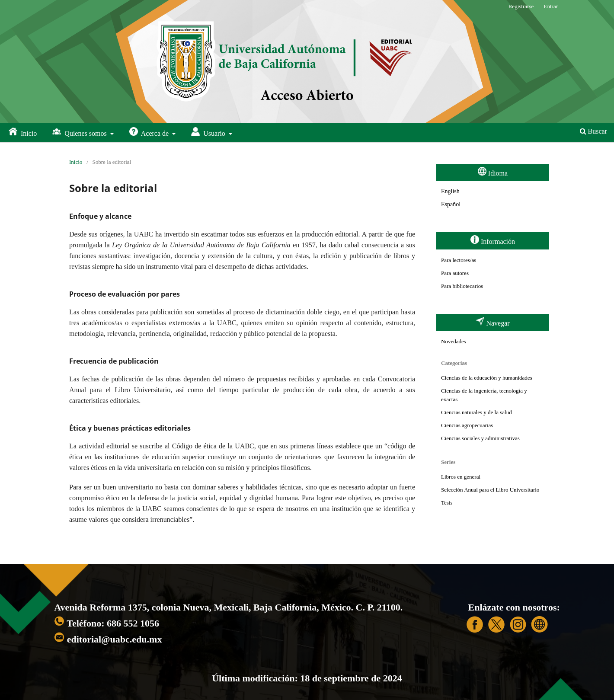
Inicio (23, 132)
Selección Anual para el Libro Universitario (490, 490)
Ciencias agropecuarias (467, 425)
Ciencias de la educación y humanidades (487, 378)
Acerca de (150, 132)
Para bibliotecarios (462, 286)
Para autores (455, 273)
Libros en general (461, 477)
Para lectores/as (459, 260)
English (450, 191)
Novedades (454, 341)
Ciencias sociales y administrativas (480, 438)
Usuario (209, 132)
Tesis (447, 503)
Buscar (593, 131)
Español (451, 204)
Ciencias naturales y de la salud (476, 412)
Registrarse (521, 6)
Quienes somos (80, 132)
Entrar (551, 6)
